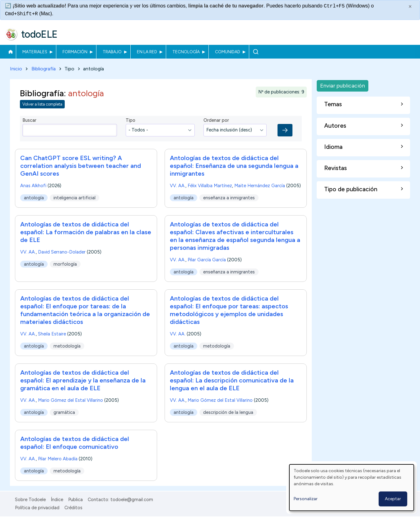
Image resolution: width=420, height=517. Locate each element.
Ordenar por (216, 121)
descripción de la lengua (228, 412)
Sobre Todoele (30, 500)
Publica (75, 500)
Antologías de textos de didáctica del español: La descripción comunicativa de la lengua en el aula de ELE (232, 380)
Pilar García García (207, 260)
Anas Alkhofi (33, 186)
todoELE (39, 34)
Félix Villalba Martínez (210, 186)
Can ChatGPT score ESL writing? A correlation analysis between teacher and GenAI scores (81, 166)
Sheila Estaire (52, 334)
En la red (147, 52)
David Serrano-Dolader (62, 252)
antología (34, 198)
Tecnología (186, 52)
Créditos (73, 508)
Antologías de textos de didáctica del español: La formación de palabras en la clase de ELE (86, 232)
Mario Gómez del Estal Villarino (70, 400)
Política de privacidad (37, 508)
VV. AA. (178, 186)
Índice (57, 500)
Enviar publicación (343, 85)
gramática (64, 412)
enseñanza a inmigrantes (229, 198)
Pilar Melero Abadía (58, 459)
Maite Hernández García (260, 186)
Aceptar (393, 499)
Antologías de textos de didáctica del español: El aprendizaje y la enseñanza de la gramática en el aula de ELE (83, 380)
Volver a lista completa (42, 104)
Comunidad (228, 52)
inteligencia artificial (75, 198)
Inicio (10, 52)
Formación (75, 52)
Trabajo (112, 52)
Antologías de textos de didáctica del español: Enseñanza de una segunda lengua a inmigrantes (234, 166)
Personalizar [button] (306, 499)
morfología (65, 264)
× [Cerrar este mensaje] (410, 7)
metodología (67, 346)
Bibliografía (44, 69)
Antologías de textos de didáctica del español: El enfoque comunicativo (75, 443)
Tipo (131, 121)
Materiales (35, 52)
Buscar (256, 52)
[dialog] (352, 488)
